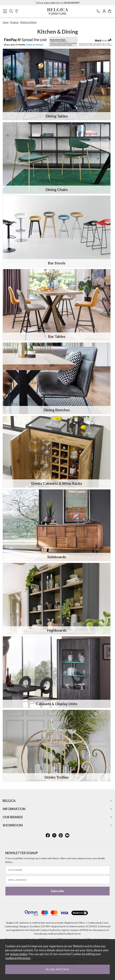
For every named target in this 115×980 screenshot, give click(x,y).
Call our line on (57, 3)
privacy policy (19, 954)
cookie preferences (18, 958)
